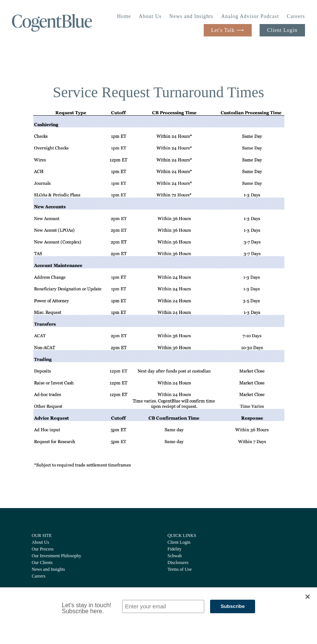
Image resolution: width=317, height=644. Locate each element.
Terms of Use (180, 569)
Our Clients (42, 563)
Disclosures (178, 563)
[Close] (308, 597)
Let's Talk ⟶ (228, 30)
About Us (150, 16)
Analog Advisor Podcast (250, 16)
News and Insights (191, 16)
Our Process (43, 549)
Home (124, 16)
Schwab (175, 556)
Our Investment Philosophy (57, 556)
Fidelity (175, 549)
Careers (296, 16)
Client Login (282, 30)
